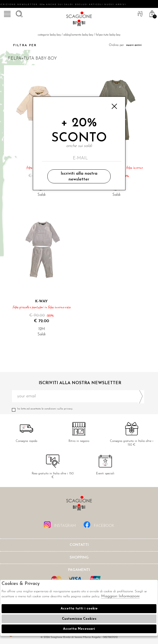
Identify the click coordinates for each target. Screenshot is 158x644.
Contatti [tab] (79, 545)
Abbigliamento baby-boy (78, 35)
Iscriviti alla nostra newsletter (79, 176)
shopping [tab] (79, 558)
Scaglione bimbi (79, 20)
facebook (99, 525)
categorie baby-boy (49, 35)
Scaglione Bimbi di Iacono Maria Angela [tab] (79, 505)
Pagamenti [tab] (79, 570)
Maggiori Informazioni (120, 596)
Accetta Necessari (79, 629)
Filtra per (20, 45)
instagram (60, 525)
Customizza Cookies (79, 619)
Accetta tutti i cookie (79, 609)
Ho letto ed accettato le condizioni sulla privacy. (78, 409)
